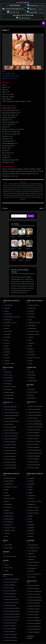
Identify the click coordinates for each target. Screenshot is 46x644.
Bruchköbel (8, 334)
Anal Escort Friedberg (10, 468)
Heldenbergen (32, 326)
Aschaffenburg (9, 305)
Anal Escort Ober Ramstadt (12, 617)
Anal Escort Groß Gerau (35, 412)
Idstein (30, 340)
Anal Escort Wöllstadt (34, 632)
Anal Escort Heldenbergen (35, 424)
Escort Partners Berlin (10, 556)
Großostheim (32, 317)
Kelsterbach (31, 352)
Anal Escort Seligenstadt (35, 600)
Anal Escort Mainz (9, 588)
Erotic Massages (9, 398)
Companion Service (34, 548)
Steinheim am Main (33, 510)
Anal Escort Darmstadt (11, 439)
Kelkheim (31, 349)
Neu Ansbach (8, 504)
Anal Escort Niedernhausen (12, 611)
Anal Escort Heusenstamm (35, 427)
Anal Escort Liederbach (11, 582)
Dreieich (7, 346)
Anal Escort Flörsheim (10, 465)
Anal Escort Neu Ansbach (11, 599)
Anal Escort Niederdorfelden (12, 608)
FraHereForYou (33, 6)
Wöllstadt (31, 536)
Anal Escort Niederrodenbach (12, 614)
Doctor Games (8, 375)
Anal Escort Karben (33, 444)
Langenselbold (8, 484)
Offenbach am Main (10, 531)
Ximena (21, 260)
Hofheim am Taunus (34, 334)
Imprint (6, 571)
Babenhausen (8, 314)
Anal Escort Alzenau (10, 410)
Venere (28, 248)
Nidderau (7, 510)
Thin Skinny (31, 372)
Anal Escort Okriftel (10, 632)
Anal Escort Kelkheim (34, 447)
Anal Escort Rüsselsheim (35, 591)
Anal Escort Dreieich (10, 448)
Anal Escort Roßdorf (34, 588)
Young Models (8, 545)
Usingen (30, 516)
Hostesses (31, 560)
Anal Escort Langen (33, 468)
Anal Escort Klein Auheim (35, 453)
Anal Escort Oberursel (10, 623)
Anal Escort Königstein (34, 456)
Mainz (6, 493)
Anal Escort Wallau (33, 615)
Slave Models (8, 389)
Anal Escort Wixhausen (34, 629)
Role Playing (8, 384)
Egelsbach (7, 352)
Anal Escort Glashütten (34, 409)
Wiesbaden (31, 528)
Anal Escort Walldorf (34, 618)
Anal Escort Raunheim (10, 637)
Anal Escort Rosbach (34, 585)
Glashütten (31, 311)
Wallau (30, 519)
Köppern (30, 361)
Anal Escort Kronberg (34, 465)
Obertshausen (8, 525)
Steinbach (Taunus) (34, 507)
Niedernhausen (9, 516)
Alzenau (7, 311)
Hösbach (31, 337)
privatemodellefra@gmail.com (14, 9)
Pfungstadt (31, 478)
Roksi (13, 237)
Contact (7, 565)
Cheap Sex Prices (33, 545)
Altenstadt (7, 308)
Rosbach (31, 490)
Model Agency (32, 568)
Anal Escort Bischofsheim (11, 433)
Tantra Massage (9, 395)
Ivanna (28, 260)
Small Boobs (32, 389)
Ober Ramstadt (9, 522)
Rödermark (31, 484)
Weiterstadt (31, 525)
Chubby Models (32, 381)
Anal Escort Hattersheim (35, 421)
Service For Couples (10, 387)
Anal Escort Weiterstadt (34, 620)
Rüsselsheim (32, 496)
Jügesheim (31, 343)
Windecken (31, 531)
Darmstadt (7, 337)
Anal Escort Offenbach (11, 626)
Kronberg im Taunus (10, 478)
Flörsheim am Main (10, 363)
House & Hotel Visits (34, 562)
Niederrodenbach (9, 519)
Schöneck (31, 499)
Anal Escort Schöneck (34, 594)
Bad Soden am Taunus (11, 323)
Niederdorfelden (9, 513)
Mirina (20, 237)
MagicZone (32, 9)
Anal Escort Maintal (10, 585)
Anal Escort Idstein (33, 439)
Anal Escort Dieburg (10, 442)
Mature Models (9, 548)
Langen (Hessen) (9, 481)
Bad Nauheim (8, 320)
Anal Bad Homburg (10, 418)
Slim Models (31, 378)
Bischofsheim (8, 331)
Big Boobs (31, 395)
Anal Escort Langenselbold (12, 579)
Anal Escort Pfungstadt (11, 634)
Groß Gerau (31, 314)
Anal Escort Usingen (34, 612)
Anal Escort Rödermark (11, 640)
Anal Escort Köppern (34, 459)
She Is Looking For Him (34, 574)
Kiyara (28, 237)
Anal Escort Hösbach (34, 436)
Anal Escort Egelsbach (11, 453)
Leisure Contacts (33, 565)
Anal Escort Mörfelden (11, 591)
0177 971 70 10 (13, 12)
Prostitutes (31, 571)
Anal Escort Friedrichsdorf (35, 406)
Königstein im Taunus (34, 358)
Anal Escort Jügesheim (34, 441)
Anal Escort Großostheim (35, 415)
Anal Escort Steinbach (34, 603)
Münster (7, 501)
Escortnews (31, 636)
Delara (13, 248)
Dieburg (7, 340)
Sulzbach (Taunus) (33, 513)
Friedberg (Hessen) (33, 305)
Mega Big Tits (32, 398)
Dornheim (7, 343)
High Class (31, 554)
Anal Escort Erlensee (10, 459)
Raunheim (31, 481)
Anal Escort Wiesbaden (34, 623)
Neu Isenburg (8, 507)
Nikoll (20, 248)
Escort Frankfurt (23, 2)
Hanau (30, 320)
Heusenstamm (32, 328)
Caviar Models (8, 381)
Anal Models (8, 372)
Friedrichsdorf (32, 308)
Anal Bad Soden (9, 424)
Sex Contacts (32, 577)
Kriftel (30, 363)
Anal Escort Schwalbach (35, 597)
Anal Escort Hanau (33, 418)
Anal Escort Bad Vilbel (10, 427)
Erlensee (7, 358)
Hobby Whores (32, 557)
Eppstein (7, 355)
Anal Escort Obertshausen (12, 620)
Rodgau (30, 487)
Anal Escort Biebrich (10, 430)
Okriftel (6, 536)
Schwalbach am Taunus (35, 501)
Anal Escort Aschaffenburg (12, 413)
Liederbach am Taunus (11, 487)
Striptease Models (9, 392)
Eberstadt (7, 349)
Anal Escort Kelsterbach (35, 450)
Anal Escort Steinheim (34, 606)
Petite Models (32, 375)
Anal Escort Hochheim (34, 430)
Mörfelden (7, 496)
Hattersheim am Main (34, 323)
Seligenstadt (32, 504)
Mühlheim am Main (10, 499)
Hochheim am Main (33, 331)
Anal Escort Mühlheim (10, 594)
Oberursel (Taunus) (10, 528)
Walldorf (30, 522)
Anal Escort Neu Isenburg (11, 602)
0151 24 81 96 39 (15, 5)
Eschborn (7, 361)
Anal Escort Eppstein (10, 456)
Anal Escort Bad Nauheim (11, 421)
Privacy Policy (8, 568)
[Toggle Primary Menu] (43, 23)
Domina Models (9, 378)
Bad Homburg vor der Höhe (12, 317)
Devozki (30, 638)
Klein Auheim (32, 355)
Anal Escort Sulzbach (34, 609)
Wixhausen (31, 534)
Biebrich (7, 328)
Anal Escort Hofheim (34, 433)
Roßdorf (30, 493)
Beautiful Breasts (33, 392)
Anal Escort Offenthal (10, 629)
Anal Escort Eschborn (10, 462)
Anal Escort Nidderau (10, 605)
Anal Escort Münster (10, 597)
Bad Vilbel (7, 326)
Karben (30, 346)
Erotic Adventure (33, 551)
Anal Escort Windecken (34, 626)
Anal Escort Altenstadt (10, 407)
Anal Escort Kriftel (33, 462)
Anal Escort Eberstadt (10, 450)
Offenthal (7, 534)
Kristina (13, 260)
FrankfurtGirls (32, 12)
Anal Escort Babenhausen (11, 415)
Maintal (6, 490)
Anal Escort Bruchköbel (11, 436)
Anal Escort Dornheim (10, 445)
